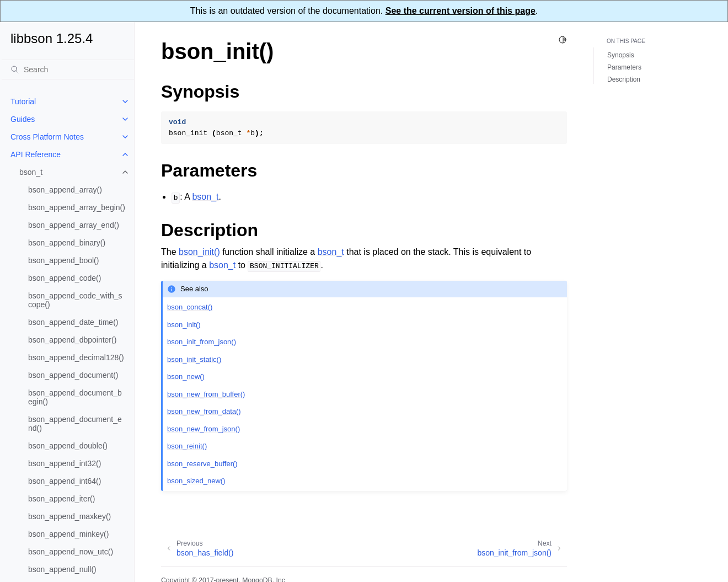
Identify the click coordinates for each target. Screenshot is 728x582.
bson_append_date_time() (73, 322)
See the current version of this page (461, 11)
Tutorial (23, 102)
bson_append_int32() (65, 463)
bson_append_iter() (61, 499)
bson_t (31, 172)
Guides (23, 119)
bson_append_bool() (63, 260)
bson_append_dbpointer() (72, 340)
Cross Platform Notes (47, 137)
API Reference (36, 154)
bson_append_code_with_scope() (75, 300)
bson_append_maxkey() (69, 516)
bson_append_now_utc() (71, 552)
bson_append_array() (65, 190)
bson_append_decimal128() (76, 357)
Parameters (624, 67)
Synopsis (621, 55)
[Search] (68, 70)
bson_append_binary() (67, 243)
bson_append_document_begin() (75, 397)
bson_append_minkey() (68, 534)
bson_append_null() (62, 569)
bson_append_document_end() (75, 424)
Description (624, 79)
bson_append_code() (65, 278)
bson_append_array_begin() (77, 207)
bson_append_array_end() (74, 225)
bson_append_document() (73, 375)
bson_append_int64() (65, 481)
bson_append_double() (68, 446)
